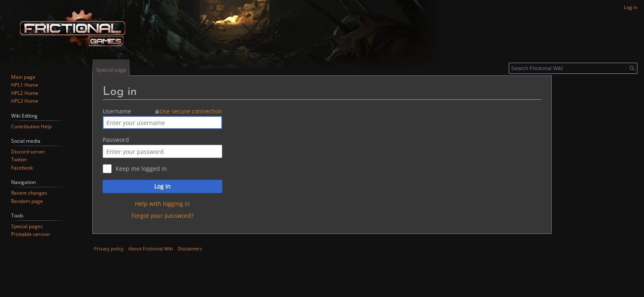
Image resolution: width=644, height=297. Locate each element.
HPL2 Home (25, 93)
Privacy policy (109, 249)
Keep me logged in (141, 169)
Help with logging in (162, 204)
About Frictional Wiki (151, 249)
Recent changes (29, 193)
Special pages (27, 226)
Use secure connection (191, 111)
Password (116, 140)
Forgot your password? (163, 216)
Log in (162, 186)
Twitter (19, 159)
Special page (111, 70)
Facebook (22, 168)
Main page (23, 77)
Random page (27, 201)
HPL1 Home (25, 85)
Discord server (28, 152)
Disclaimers (190, 249)
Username (117, 111)
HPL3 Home (25, 101)
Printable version (31, 234)
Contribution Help (31, 126)
